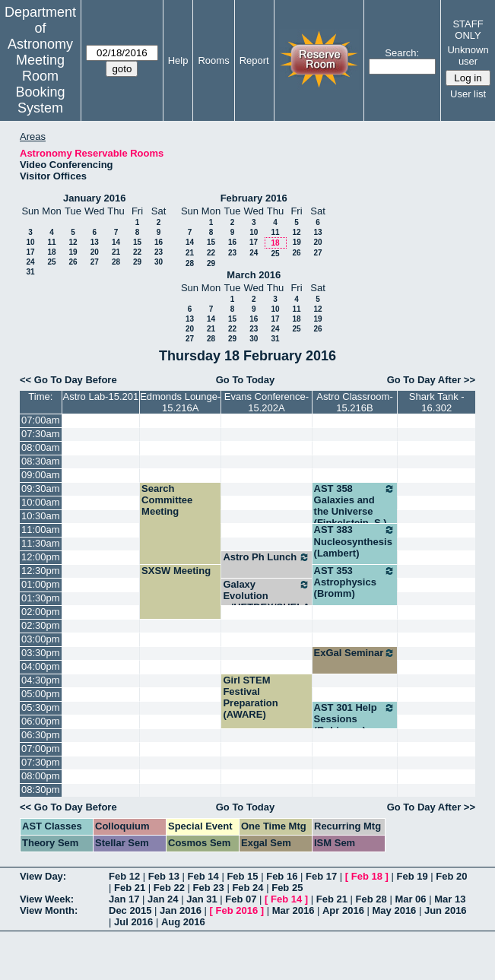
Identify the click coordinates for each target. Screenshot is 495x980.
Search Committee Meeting (167, 500)
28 (116, 262)
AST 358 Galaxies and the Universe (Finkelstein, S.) (355, 506)
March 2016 (254, 275)
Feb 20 (451, 876)
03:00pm (41, 639)
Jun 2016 (446, 910)
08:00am (41, 447)
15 (137, 242)
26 (73, 262)
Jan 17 (124, 899)
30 (159, 262)
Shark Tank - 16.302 (437, 402)
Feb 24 (247, 888)
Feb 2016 (237, 910)
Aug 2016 (183, 922)
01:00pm (41, 584)
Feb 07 (241, 899)
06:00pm (41, 721)
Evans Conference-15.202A (267, 402)
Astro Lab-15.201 (100, 396)
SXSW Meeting (176, 571)
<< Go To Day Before (68, 380)
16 (159, 242)
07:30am (41, 434)
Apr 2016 (343, 910)
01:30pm (41, 598)
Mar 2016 (294, 910)
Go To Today (246, 380)
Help (178, 60)
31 (30, 272)
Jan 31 (201, 899)
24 (30, 262)
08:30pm (41, 790)
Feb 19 (412, 876)
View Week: (47, 899)
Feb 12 (124, 876)
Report (254, 60)
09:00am (41, 475)
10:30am (41, 516)
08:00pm (41, 776)
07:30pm (41, 762)
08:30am (41, 461)
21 (116, 252)
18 (51, 252)
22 (137, 252)
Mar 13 (450, 899)
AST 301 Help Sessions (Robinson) (355, 719)
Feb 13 (164, 876)
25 (51, 262)
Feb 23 (209, 888)
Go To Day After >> (431, 380)
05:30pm (41, 707)
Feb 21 (130, 888)
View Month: (49, 910)
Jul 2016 (133, 922)
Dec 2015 (130, 910)
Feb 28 (371, 899)
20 (95, 252)
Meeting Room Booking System (40, 84)
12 (73, 242)
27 (95, 262)
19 (73, 252)
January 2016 (94, 198)
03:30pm (41, 653)
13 (95, 242)
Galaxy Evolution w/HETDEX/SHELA (266, 596)
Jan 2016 (181, 910)
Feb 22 (169, 888)
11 (51, 242)
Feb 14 (203, 876)
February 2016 (254, 198)
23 (159, 252)
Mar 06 (410, 899)
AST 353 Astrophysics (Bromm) (355, 582)
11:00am (41, 530)
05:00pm (41, 694)
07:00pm (41, 748)
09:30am (41, 488)
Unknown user (468, 56)
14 (116, 242)
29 (137, 262)
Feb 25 (287, 888)
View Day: (43, 876)
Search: (402, 53)
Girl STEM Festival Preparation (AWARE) (250, 697)
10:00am (41, 502)
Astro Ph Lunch (266, 557)
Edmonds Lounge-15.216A (180, 402)
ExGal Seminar (355, 653)
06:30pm (41, 735)
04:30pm (41, 680)
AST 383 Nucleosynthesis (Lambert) (355, 541)
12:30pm (41, 571)
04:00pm (41, 666)
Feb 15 (242, 876)
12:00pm (41, 557)
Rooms (213, 60)
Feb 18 (367, 876)
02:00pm (41, 612)
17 (30, 252)
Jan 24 (163, 899)
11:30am (41, 543)
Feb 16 (282, 876)
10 (30, 242)
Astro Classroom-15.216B (354, 402)
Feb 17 (321, 876)
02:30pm (41, 625)
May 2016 (395, 910)
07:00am (41, 420)
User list (468, 94)
